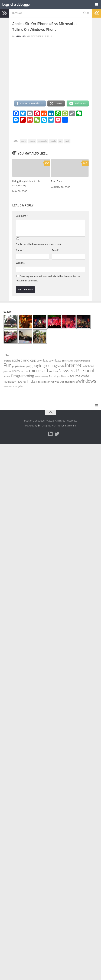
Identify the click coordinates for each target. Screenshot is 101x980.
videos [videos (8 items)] (45, 382)
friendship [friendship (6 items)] (86, 361)
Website (20, 263)
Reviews (17, 13)
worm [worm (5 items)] (15, 386)
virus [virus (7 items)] (52, 382)
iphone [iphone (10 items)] (90, 366)
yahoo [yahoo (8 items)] (21, 386)
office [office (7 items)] (72, 371)
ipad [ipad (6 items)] (84, 366)
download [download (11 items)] (42, 361)
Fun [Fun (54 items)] (7, 365)
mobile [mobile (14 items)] (54, 371)
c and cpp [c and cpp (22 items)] (28, 360)
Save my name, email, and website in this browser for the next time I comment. (48, 278)
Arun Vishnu (22, 36)
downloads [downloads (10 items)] (55, 361)
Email (56, 250)
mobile (53, 141)
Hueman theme (68, 426)
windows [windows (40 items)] (87, 381)
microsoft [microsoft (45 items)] (39, 371)
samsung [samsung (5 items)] (44, 377)
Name (20, 250)
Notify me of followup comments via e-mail (39, 244)
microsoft (42, 141)
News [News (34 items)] (64, 371)
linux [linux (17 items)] (15, 371)
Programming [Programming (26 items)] (22, 376)
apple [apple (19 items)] (16, 360)
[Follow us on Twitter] (57, 434)
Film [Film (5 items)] (79, 361)
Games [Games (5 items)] (22, 366)
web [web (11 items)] (57, 382)
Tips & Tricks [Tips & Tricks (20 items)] (26, 381)
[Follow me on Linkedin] (51, 434)
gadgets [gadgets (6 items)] (15, 366)
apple (23, 141)
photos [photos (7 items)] (7, 377)
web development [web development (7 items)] (69, 382)
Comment (22, 216)
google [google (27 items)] (36, 366)
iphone (32, 141)
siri (61, 141)
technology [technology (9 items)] (10, 382)
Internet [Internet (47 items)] (73, 365)
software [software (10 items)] (64, 376)
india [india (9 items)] (62, 366)
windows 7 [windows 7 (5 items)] (8, 386)
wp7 (67, 141)
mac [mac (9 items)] (26, 371)
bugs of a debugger (17, 4)
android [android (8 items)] (7, 361)
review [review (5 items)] (37, 377)
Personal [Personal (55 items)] (85, 371)
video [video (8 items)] (39, 382)
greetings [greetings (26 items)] (51, 366)
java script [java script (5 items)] (7, 372)
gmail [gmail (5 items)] (28, 366)
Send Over (56, 181)
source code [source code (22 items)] (79, 376)
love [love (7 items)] (21, 371)
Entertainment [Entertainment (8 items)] (69, 361)
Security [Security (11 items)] (53, 376)
